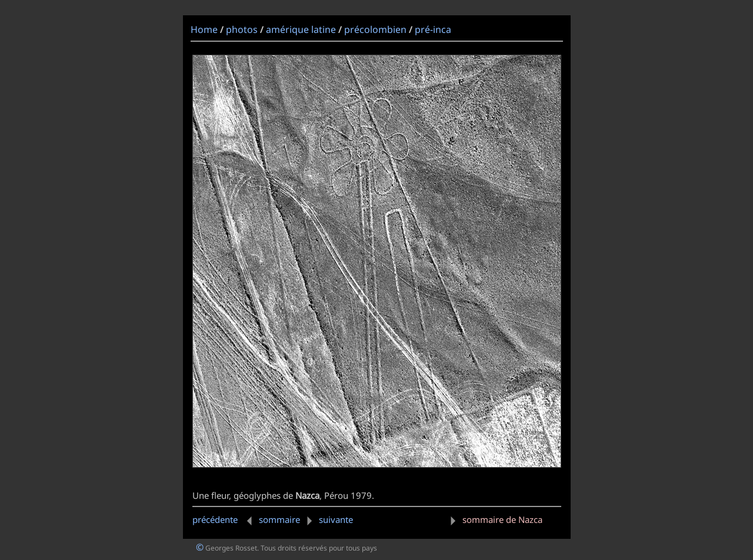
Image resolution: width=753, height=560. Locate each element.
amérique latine (301, 29)
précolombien (375, 29)
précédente (224, 519)
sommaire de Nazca (494, 519)
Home (204, 29)
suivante (328, 519)
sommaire (279, 519)
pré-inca (433, 29)
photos (242, 29)
